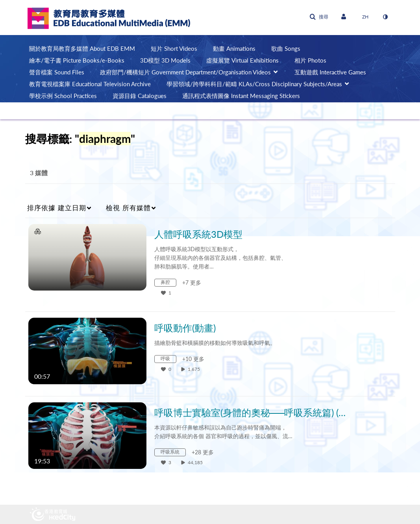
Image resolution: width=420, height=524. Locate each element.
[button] (319, 17)
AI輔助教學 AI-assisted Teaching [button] (71, 107)
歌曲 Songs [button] (286, 48)
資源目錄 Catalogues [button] (140, 96)
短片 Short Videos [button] (174, 48)
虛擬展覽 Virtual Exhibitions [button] (242, 60)
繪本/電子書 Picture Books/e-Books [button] (77, 60)
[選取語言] (365, 17)
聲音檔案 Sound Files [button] (57, 72)
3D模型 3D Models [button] (165, 60)
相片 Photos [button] (310, 60)
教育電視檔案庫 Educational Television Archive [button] (90, 84)
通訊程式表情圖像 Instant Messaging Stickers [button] (241, 96)
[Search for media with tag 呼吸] (168, 360)
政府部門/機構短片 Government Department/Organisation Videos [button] (185, 72)
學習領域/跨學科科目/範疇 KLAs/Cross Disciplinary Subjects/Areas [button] (254, 84)
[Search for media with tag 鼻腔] (168, 284)
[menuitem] (86, 48)
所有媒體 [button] (128, 208)
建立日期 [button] (57, 208)
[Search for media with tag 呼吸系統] (173, 453)
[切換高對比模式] (385, 17)
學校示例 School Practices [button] (63, 96)
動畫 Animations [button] (234, 48)
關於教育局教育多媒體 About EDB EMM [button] (82, 48)
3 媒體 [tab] (39, 173)
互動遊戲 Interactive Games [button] (330, 72)
